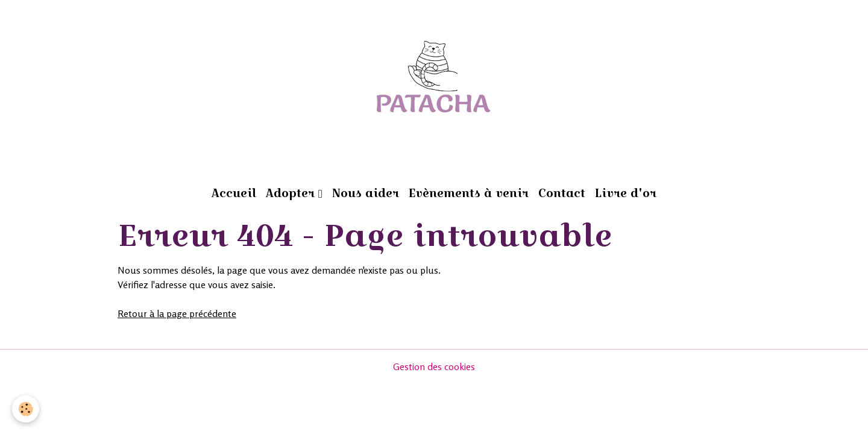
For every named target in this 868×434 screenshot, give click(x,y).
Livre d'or (626, 193)
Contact (562, 193)
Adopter (292, 193)
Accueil (234, 193)
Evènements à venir (469, 193)
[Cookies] (26, 409)
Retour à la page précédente (177, 313)
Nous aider (366, 193)
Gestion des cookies (434, 366)
